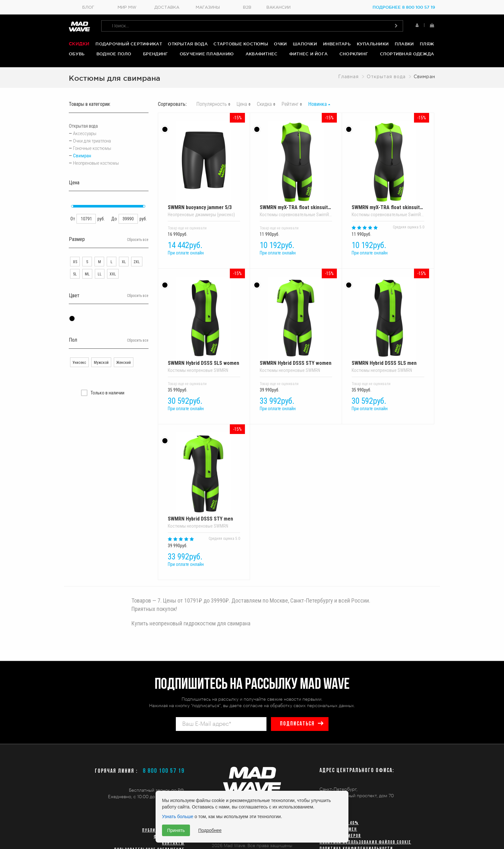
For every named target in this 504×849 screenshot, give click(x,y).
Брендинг (155, 54)
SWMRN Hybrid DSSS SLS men (388, 321)
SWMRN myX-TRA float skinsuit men (296, 166)
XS (75, 262)
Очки (280, 44)
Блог (88, 8)
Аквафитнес (262, 54)
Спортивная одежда (407, 54)
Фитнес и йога (308, 54)
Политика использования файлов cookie (365, 842)
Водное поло (114, 54)
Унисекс (79, 363)
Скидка (264, 104)
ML (87, 274)
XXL (113, 274)
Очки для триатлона (92, 141)
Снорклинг (354, 54)
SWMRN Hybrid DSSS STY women (296, 321)
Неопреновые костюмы (96, 163)
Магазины (208, 8)
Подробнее (210, 830)
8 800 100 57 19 (164, 771)
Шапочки (305, 44)
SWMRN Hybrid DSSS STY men (204, 477)
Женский (124, 363)
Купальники (373, 44)
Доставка (167, 8)
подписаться (297, 724)
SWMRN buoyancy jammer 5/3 (204, 166)
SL (75, 274)
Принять (176, 830)
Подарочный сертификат (129, 44)
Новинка (318, 104)
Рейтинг (290, 104)
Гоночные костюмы (92, 148)
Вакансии (279, 8)
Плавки (404, 44)
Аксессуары (85, 134)
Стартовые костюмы (241, 44)
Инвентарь (337, 44)
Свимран (82, 156)
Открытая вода (188, 44)
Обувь (77, 54)
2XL (137, 262)
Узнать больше (178, 817)
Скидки (79, 44)
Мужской (101, 363)
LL (100, 274)
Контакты (173, 843)
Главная (348, 77)
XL (124, 262)
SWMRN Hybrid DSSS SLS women (204, 321)
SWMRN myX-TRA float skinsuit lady (388, 166)
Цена (242, 104)
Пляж (427, 44)
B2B (247, 8)
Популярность (212, 104)
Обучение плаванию (207, 54)
